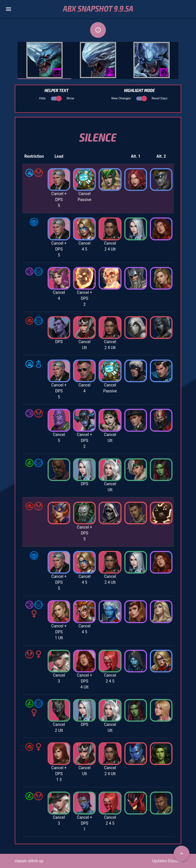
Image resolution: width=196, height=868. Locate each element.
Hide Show (57, 98)
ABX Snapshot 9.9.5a (98, 9)
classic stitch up (29, 861)
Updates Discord (167, 861)
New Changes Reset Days (139, 98)
